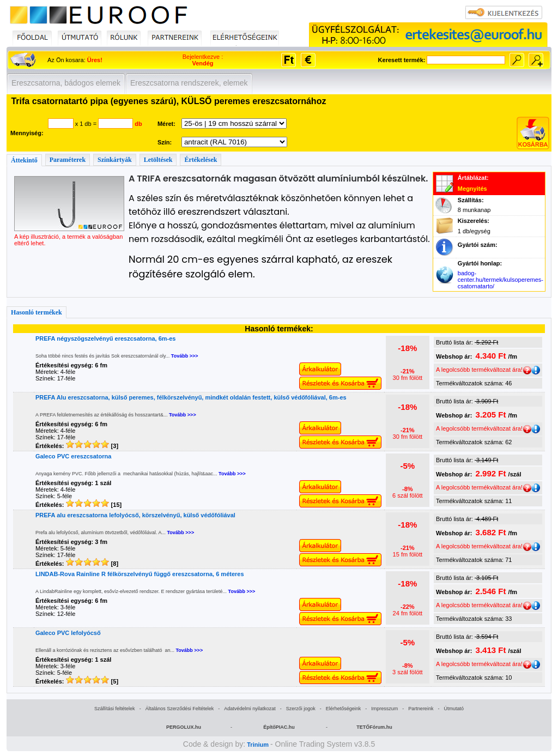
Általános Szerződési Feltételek (180, 709)
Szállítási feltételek (115, 709)
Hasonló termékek (37, 312)
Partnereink (421, 709)
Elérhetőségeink (344, 709)
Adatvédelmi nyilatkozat (250, 709)
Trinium (258, 745)
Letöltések (158, 160)
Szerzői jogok (301, 709)
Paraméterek (68, 160)
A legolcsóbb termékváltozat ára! (484, 370)
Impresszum (384, 709)
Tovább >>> (185, 356)
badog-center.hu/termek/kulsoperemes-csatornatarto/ (501, 280)
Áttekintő (24, 160)
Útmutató (454, 709)
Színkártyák (115, 160)
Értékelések (201, 160)
